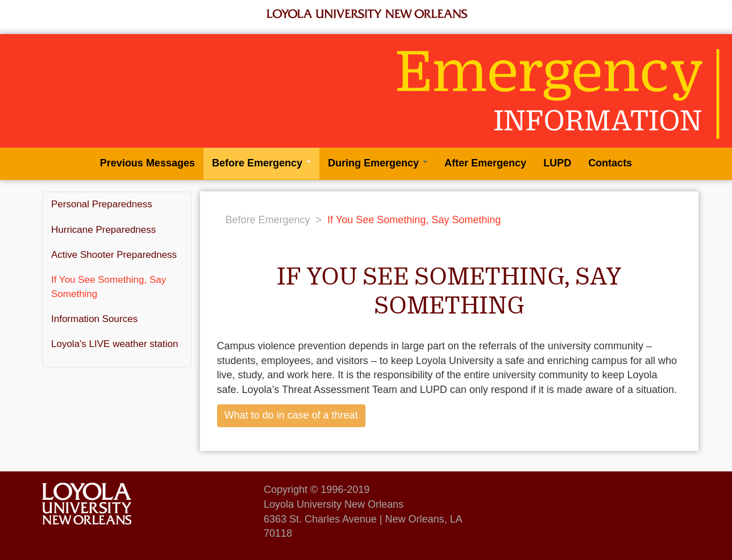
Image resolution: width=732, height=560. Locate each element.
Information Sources (94, 319)
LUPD (557, 163)
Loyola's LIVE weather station (115, 344)
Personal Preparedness (102, 204)
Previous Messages (147, 163)
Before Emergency (261, 163)
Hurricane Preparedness (103, 230)
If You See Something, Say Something (109, 287)
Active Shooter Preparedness (114, 255)
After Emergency (485, 163)
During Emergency (378, 163)
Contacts (610, 163)
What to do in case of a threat (291, 415)
